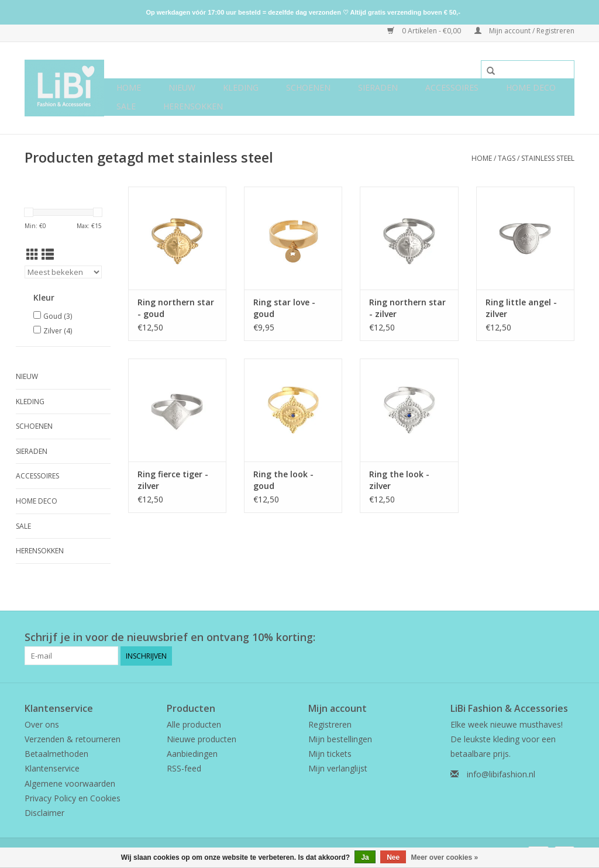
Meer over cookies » (445, 857)
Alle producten (194, 724)
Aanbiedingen (192, 754)
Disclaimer (44, 813)
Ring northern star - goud (176, 308)
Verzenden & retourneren (73, 739)
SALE (126, 106)
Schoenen (308, 87)
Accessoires (452, 87)
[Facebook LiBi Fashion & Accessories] (544, 638)
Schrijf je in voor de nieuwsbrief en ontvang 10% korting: (170, 637)
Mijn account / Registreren (524, 31)
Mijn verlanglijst (338, 768)
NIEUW (182, 87)
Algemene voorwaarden (70, 783)
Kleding (241, 87)
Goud (58, 316)
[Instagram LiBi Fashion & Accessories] (565, 638)
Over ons (42, 724)
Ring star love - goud (284, 308)
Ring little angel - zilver (521, 308)
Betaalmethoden (56, 754)
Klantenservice (52, 768)
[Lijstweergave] (48, 254)
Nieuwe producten (202, 739)
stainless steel (548, 158)
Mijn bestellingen (340, 739)
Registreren (330, 724)
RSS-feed (184, 768)
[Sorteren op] (63, 272)
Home (129, 87)
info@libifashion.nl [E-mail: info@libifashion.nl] (501, 774)
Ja (365, 857)
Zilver (58, 331)
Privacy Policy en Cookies (73, 798)
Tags (507, 158)
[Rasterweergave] (32, 254)
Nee (393, 857)
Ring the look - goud (283, 480)
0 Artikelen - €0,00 (425, 31)
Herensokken (193, 106)
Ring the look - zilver (399, 480)
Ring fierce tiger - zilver (173, 480)
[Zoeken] (528, 70)
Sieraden (378, 87)
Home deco (531, 87)
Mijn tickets (330, 754)
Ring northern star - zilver (407, 308)
